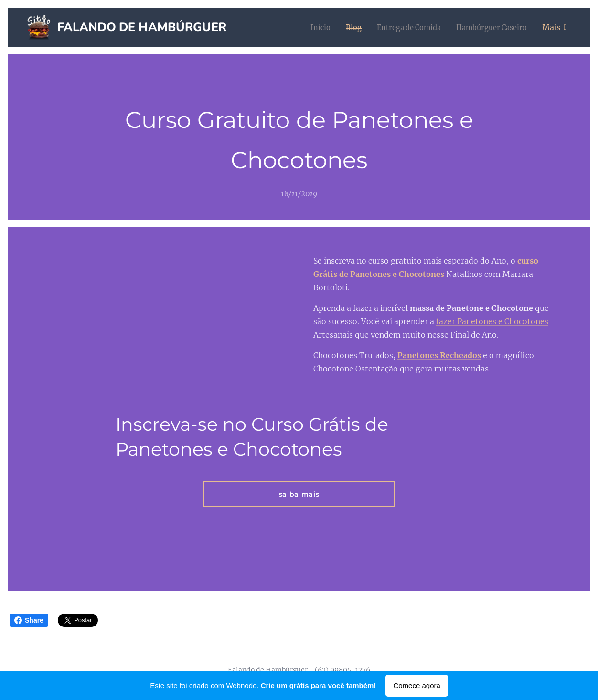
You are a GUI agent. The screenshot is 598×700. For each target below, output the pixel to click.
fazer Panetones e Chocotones (492, 321)
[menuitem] (306, 27)
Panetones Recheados (439, 355)
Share (29, 620)
